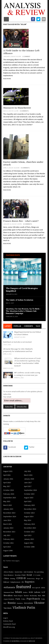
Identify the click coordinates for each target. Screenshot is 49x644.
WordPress (16, 641)
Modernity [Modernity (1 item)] (33, 596)
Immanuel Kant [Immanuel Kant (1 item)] (9, 592)
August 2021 (8, 471)
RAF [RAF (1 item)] (5, 603)
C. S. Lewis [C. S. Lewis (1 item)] (37, 575)
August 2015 (29, 498)
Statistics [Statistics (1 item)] (20, 603)
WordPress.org (9, 627)
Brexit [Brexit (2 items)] (29, 575)
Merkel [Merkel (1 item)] (26, 596)
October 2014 (29, 513)
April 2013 (28, 535)
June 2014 (7, 520)
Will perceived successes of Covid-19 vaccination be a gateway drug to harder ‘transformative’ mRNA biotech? (28, 362)
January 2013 (29, 539)
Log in (6, 618)
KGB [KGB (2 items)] (31, 592)
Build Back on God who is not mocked (17, 342)
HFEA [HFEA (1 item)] (43, 588)
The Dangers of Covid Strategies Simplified (22, 290)
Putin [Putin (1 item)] (43, 599)
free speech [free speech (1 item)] (36, 588)
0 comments (24, 111)
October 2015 (29, 494)
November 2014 (9, 513)
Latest (8, 326)
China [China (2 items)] (6, 578)
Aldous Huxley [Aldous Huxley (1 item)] (9, 572)
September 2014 (10, 516)
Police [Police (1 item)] (23, 599)
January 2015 (8, 509)
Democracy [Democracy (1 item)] (31, 579)
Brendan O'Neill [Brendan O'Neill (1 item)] (20, 575)
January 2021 (8, 479)
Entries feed (8, 621)
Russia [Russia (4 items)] (12, 603)
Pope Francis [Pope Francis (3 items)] (33, 599)
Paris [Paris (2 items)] (18, 599)
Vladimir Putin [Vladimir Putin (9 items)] (24, 608)
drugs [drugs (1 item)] (38, 579)
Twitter (32, 447)
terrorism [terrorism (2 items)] (28, 603)
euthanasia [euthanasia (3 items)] (9, 587)
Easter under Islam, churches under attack (23, 163)
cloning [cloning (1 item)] (13, 579)
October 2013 (29, 532)
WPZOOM (32, 641)
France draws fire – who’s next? (21, 221)
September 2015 (10, 498)
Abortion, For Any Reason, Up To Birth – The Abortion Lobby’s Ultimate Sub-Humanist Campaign (23, 311)
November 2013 (9, 532)
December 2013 (30, 528)
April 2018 (7, 483)
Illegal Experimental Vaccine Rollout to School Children (28, 333)
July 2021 (28, 471)
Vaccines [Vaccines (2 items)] (8, 608)
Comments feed (9, 624)
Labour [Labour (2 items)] (37, 592)
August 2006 (8, 551)
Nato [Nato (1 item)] (40, 596)
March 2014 (8, 524)
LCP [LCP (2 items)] (43, 592)
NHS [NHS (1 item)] (44, 596)
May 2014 (28, 520)
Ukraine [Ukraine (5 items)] (39, 603)
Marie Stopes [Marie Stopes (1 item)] (18, 596)
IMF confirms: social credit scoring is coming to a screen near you (27, 374)
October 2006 (29, 547)
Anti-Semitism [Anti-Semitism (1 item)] (28, 572)
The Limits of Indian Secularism (19, 300)
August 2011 (29, 543)
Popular (17, 326)
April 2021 (7, 475)
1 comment (26, 56)
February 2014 (29, 524)
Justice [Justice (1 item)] (25, 592)
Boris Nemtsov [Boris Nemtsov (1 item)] (9, 575)
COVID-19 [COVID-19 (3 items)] (21, 578)
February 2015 (29, 505)
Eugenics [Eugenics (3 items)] (30, 582)
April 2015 (28, 501)
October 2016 (8, 490)
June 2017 (28, 483)
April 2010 (7, 547)
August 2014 (29, 516)
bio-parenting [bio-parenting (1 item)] (39, 572)
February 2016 (9, 494)
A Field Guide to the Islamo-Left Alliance (21, 52)
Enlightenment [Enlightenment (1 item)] (15, 582)
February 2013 (9, 539)
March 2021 (28, 475)
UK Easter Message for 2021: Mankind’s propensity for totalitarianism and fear (18, 350)
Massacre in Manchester (17, 108)
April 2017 (28, 486)
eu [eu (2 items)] (23, 582)
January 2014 (8, 528)
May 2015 (7, 501)
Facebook (12, 447)
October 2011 (8, 543)
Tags (38, 326)
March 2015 (8, 505)
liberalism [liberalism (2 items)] (8, 595)
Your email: (7, 397)
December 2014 (30, 509)
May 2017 (7, 486)
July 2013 (7, 535)
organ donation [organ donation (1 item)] (9, 599)
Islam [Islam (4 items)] (18, 592)
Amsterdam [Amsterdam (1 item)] (18, 572)
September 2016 (30, 490)
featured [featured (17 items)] (24, 587)
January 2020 (29, 479)
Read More (7, 79)
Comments (28, 326)
